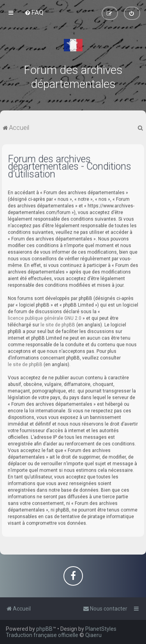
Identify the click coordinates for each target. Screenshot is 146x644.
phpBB (44, 629)
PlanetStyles (101, 629)
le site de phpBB (58, 324)
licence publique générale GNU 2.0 (45, 318)
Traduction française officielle (42, 635)
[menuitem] (34, 12)
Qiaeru (93, 635)
